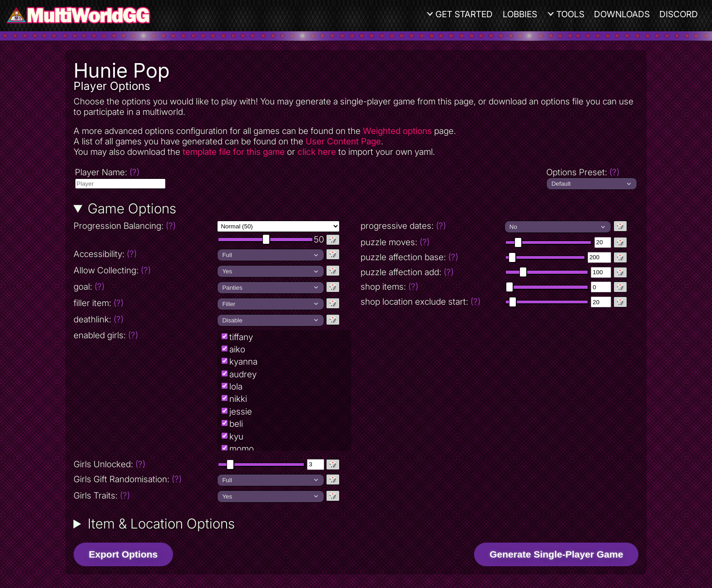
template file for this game (234, 152)
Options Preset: (583, 172)
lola (236, 387)
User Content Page (343, 141)
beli (236, 424)
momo (242, 449)
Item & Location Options (161, 524)
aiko (237, 349)
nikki (238, 399)
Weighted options (397, 131)
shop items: (389, 287)
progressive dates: (403, 226)
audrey (243, 374)
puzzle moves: (395, 242)
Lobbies (520, 14)
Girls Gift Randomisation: (128, 479)
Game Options (132, 208)
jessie (241, 412)
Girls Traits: (102, 496)
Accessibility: (145, 254)
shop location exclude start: (420, 302)
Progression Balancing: (145, 226)
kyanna (243, 362)
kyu (236, 437)
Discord (679, 14)
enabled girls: (106, 335)
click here (317, 152)
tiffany (241, 337)
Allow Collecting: (145, 270)
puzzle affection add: (407, 272)
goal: (89, 287)
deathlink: (99, 319)
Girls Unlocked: (109, 464)
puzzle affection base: (409, 257)
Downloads (622, 14)
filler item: (99, 303)
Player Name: (107, 172)
